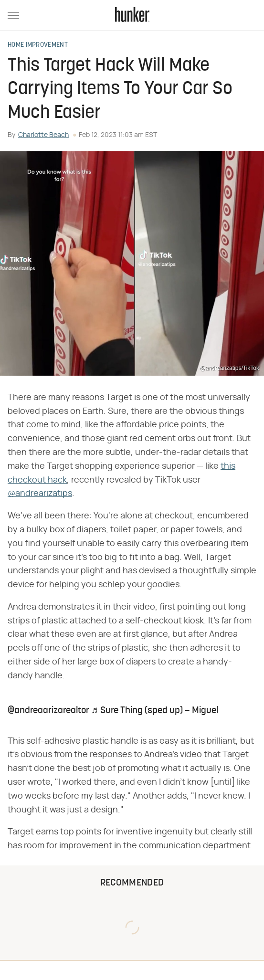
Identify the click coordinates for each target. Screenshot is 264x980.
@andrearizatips (40, 494)
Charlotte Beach (43, 135)
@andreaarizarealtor (48, 711)
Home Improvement (38, 45)
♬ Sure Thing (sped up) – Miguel (155, 711)
